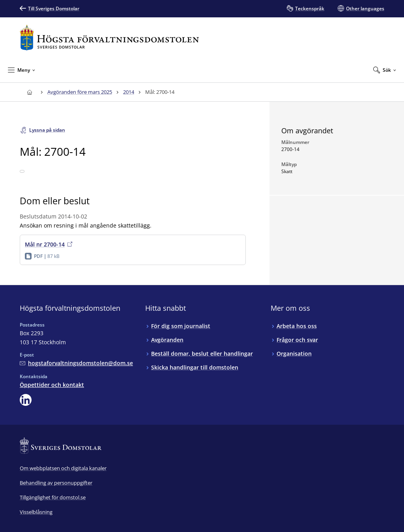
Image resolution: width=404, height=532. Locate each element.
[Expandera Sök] (385, 70)
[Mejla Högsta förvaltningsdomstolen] (76, 363)
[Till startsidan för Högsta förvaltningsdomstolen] (109, 38)
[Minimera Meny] (22, 70)
